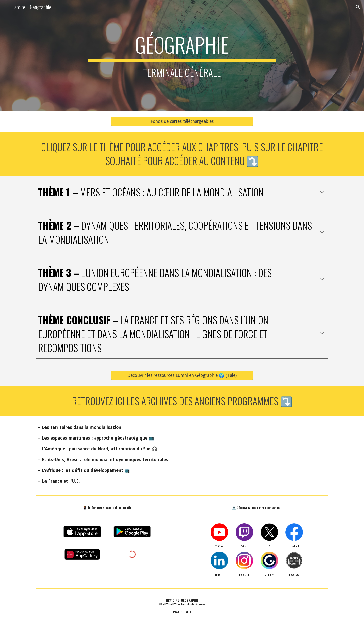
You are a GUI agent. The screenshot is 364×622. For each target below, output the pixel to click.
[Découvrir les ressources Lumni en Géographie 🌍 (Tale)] (182, 375)
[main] (182, 55)
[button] (358, 7)
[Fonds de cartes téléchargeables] (182, 121)
